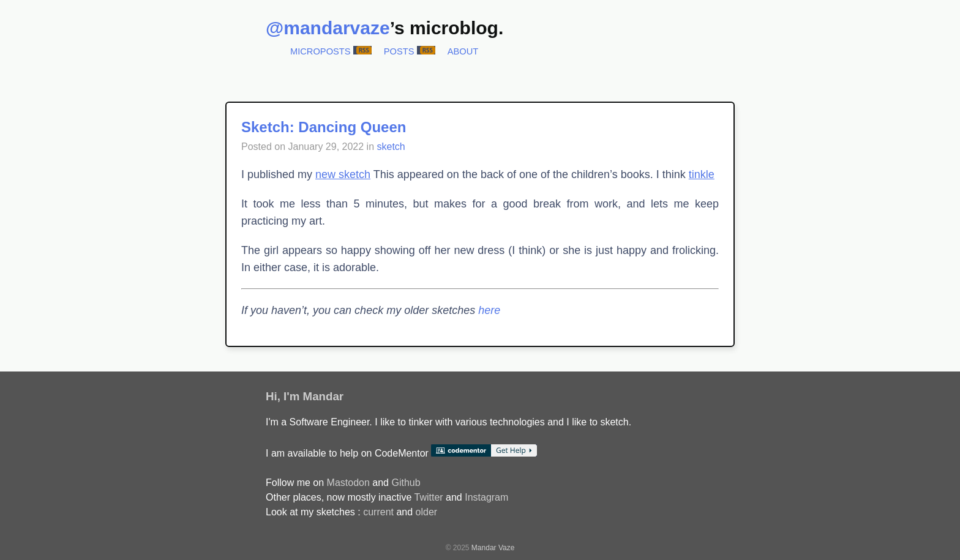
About (463, 51)
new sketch (343, 174)
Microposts (321, 51)
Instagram (486, 497)
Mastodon (348, 483)
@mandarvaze (328, 28)
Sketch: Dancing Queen (324, 127)
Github (406, 483)
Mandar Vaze (493, 548)
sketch (391, 147)
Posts (399, 51)
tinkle (702, 174)
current (378, 512)
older (427, 512)
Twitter (428, 497)
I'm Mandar (313, 396)
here (489, 310)
